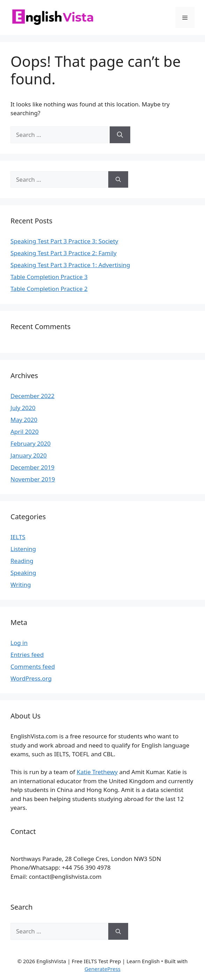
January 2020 (29, 455)
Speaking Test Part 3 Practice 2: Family (64, 253)
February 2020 (31, 443)
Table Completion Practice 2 (49, 289)
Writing (21, 585)
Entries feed (27, 655)
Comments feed (33, 666)
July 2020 (23, 408)
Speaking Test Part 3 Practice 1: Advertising (70, 265)
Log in (19, 643)
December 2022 (32, 396)
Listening (23, 549)
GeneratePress (102, 969)
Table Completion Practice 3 (49, 277)
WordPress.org (31, 678)
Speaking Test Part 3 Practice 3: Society (64, 241)
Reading (22, 561)
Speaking (23, 573)
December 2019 (32, 467)
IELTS (18, 537)
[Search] (120, 135)
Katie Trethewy (97, 772)
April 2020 (24, 432)
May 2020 (24, 420)
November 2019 (33, 479)
